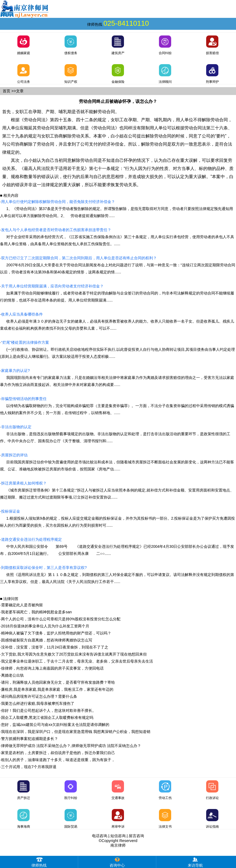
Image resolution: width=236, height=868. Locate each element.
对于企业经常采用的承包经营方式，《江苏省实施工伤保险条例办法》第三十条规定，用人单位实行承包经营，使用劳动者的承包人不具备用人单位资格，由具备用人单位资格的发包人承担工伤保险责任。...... (117, 237)
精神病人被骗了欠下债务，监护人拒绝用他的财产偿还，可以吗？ (56, 633)
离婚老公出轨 (12, 675)
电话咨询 (100, 836)
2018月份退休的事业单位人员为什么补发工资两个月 (45, 626)
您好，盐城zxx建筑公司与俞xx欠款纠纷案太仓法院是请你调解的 (55, 725)
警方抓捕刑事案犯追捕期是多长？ (30, 739)
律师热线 (39, 862)
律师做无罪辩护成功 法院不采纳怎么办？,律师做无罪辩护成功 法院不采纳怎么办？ (71, 746)
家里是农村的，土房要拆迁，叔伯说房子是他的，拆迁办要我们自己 (58, 753)
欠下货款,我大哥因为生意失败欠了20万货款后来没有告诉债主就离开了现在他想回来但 (74, 654)
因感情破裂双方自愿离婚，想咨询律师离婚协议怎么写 (47, 640)
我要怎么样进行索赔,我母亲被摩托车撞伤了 (38, 703)
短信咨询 (118, 836)
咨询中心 (117, 862)
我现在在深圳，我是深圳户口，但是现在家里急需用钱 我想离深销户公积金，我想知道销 (76, 732)
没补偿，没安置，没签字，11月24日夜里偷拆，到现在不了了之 (55, 647)
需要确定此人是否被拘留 (22, 605)
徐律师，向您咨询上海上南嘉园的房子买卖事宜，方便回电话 (52, 668)
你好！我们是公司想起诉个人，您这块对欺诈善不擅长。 (49, 710)
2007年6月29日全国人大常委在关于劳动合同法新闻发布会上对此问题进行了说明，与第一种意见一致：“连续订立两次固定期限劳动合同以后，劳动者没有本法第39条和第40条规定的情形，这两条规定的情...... (118, 265)
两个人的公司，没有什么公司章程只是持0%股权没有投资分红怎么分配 (61, 619)
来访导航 (195, 862)
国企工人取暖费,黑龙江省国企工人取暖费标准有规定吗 (47, 718)
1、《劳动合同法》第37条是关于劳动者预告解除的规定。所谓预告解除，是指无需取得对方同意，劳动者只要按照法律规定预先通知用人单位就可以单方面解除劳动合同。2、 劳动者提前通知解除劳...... (117, 209)
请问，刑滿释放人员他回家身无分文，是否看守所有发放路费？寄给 (58, 682)
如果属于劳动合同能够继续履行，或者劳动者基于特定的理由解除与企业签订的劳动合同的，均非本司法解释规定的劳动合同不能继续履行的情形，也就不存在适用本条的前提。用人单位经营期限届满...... (117, 293)
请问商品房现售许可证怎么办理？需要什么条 (39, 696)
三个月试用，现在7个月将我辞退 (29, 767)
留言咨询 (136, 836)
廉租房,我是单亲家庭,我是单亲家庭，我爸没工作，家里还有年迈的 (57, 689)
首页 (7, 91)
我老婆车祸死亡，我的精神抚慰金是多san (36, 612)
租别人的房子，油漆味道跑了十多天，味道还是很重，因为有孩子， (58, 760)
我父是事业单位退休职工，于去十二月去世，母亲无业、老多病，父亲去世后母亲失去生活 (77, 661)
